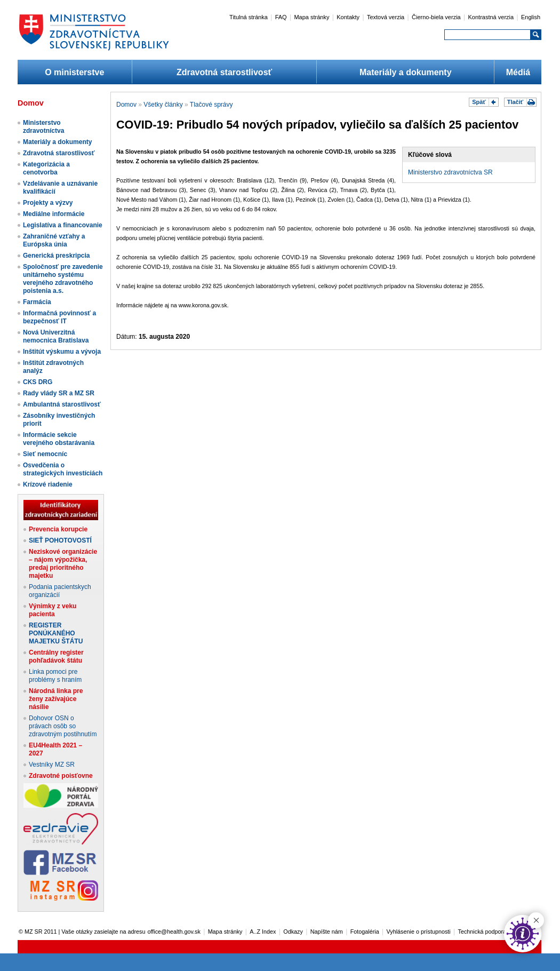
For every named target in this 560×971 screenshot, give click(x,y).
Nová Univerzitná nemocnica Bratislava (56, 336)
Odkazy (293, 932)
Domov (126, 105)
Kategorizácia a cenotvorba (46, 168)
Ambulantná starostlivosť (62, 404)
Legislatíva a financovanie (63, 225)
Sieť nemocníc (45, 454)
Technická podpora (482, 932)
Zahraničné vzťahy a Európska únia (54, 240)
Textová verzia (386, 17)
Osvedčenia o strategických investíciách (63, 469)
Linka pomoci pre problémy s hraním (55, 676)
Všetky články (163, 105)
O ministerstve (74, 72)
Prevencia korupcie (58, 529)
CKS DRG (38, 382)
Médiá (518, 72)
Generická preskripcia (56, 256)
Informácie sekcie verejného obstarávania (59, 439)
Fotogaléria (365, 932)
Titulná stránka (249, 17)
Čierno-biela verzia (436, 17)
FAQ (281, 17)
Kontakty (348, 17)
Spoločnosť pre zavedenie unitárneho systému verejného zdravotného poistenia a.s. (63, 279)
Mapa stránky (311, 17)
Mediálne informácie (54, 214)
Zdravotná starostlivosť (224, 72)
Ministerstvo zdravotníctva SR (450, 172)
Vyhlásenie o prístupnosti (419, 932)
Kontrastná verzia (491, 17)
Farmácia (37, 302)
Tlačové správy (211, 105)
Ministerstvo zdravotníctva (43, 127)
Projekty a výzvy (48, 203)
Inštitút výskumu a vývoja (62, 352)
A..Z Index (263, 932)
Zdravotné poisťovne (61, 776)
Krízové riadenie (48, 484)
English (531, 17)
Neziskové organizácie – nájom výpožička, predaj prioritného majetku (63, 564)
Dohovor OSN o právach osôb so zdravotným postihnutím (63, 726)
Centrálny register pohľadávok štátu (56, 656)
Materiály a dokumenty (406, 72)
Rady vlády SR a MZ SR (59, 393)
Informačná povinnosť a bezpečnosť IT (59, 317)
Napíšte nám (327, 932)
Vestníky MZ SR (52, 765)
